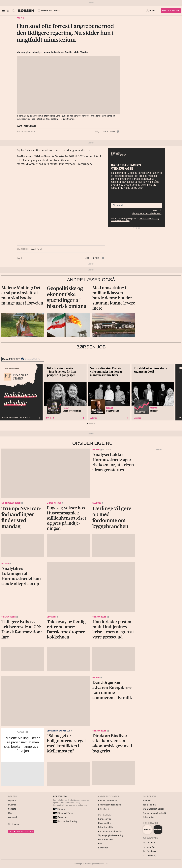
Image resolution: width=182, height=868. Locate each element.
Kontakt (147, 801)
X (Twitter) (150, 855)
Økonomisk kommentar (58, 731)
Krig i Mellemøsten (11, 503)
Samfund (97, 503)
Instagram (150, 847)
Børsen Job (103, 809)
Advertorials (149, 817)
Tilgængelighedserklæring (111, 835)
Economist (61, 817)
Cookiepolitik (104, 823)
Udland (96, 450)
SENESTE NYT (45, 11)
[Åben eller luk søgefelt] (13, 11)
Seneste (12, 809)
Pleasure (21, 732)
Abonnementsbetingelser (110, 831)
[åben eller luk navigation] (4, 11)
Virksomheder (54, 503)
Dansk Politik (37, 249)
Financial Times (63, 813)
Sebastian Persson (26, 126)
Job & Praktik (149, 805)
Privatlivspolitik (105, 827)
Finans (59, 809)
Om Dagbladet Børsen (154, 809)
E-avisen (16, 824)
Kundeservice (105, 819)
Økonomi (51, 617)
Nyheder (12, 801)
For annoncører (105, 839)
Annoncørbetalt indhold (154, 813)
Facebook (149, 851)
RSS (10, 813)
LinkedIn (149, 842)
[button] (8, 11)
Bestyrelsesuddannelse (109, 805)
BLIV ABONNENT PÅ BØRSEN (21, 831)
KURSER (57, 11)
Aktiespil (13, 817)
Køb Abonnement (171, 11)
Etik (100, 844)
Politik (21, 18)
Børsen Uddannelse (108, 801)
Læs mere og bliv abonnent (76, 805)
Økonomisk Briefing (65, 821)
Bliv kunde (103, 848)
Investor (12, 805)
